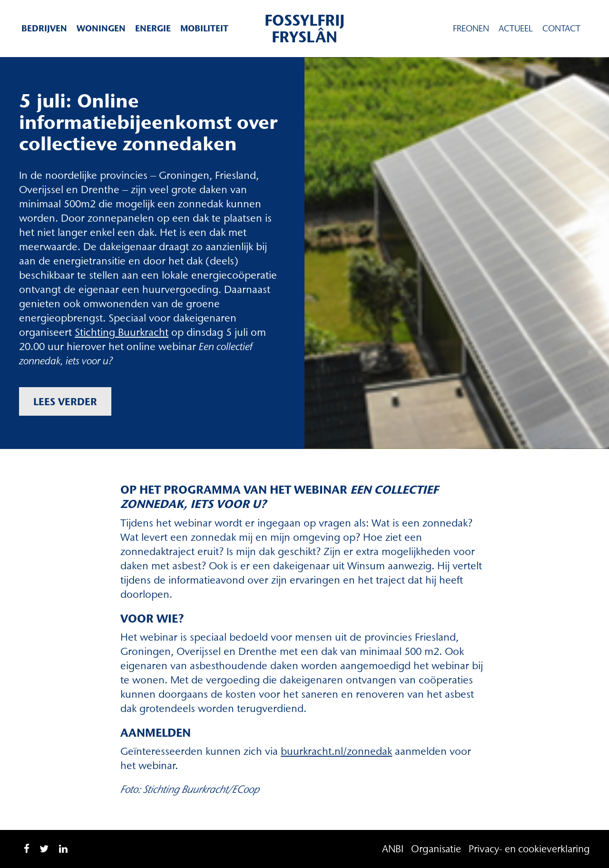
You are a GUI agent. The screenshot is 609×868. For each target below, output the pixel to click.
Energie (153, 28)
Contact (561, 29)
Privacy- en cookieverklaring (529, 849)
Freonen (471, 29)
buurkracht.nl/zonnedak (336, 751)
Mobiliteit (204, 28)
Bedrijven (44, 28)
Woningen (101, 28)
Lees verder (65, 401)
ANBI (393, 849)
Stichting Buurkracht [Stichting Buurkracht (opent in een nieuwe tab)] (122, 332)
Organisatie (436, 849)
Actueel (516, 29)
